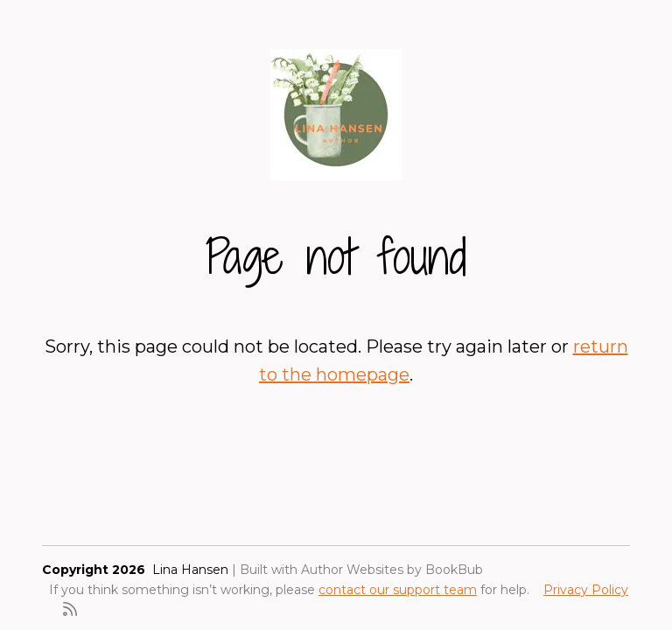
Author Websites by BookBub (392, 570)
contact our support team (398, 590)
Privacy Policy (586, 590)
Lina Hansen (190, 570)
